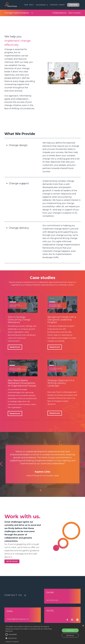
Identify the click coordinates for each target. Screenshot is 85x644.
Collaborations (59, 13)
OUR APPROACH (42, 5)
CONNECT (62, 5)
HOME (26, 5)
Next (77, 462)
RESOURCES (54, 5)
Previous (8, 462)
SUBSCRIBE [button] (73, 5)
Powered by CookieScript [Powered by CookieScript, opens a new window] (12, 642)
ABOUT (31, 5)
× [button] (83, 626)
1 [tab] (41, 490)
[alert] (42, 634)
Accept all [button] (70, 630)
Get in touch (74, 13)
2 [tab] (44, 490)
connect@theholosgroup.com (18, 619)
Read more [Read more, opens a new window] (9, 631)
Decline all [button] (70, 635)
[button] (7, 634)
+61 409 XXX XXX (52, 600)
